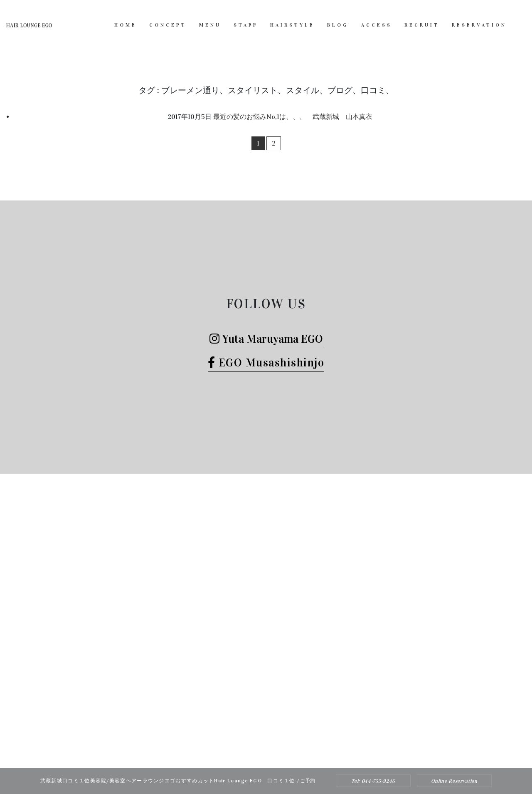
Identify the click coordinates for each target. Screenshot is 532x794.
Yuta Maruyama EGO (266, 339)
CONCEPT (168, 25)
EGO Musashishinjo (266, 362)
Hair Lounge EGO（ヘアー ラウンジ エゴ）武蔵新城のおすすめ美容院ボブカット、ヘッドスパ (255, 751)
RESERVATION (479, 25)
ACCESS (377, 25)
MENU (210, 25)
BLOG (338, 25)
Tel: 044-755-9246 (373, 781)
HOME (126, 25)
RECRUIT (422, 25)
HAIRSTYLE (292, 25)
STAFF (246, 25)
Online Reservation (454, 781)
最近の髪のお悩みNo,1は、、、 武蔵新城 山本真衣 (293, 117)
